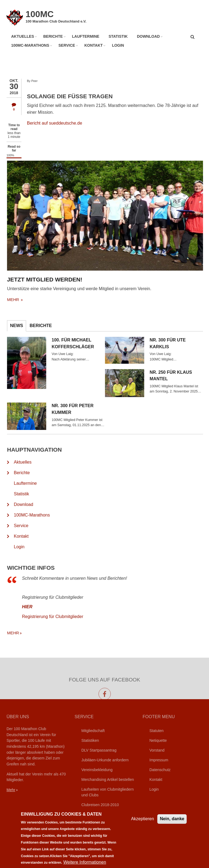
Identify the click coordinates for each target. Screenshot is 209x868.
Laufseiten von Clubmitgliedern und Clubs (107, 792)
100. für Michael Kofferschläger (91, 343)
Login (118, 45)
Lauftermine (86, 36)
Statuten (156, 731)
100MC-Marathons (30, 45)
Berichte (53, 36)
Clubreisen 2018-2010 (100, 805)
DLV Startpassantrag (99, 750)
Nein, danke (172, 825)
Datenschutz (160, 770)
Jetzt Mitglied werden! (62, 279)
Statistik (118, 36)
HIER (45, 607)
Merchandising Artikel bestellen (108, 780)
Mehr (11, 790)
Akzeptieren (142, 825)
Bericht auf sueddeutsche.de (55, 123)
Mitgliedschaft (93, 731)
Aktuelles (23, 36)
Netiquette (158, 740)
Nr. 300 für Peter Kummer (90, 409)
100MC (40, 14)
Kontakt (93, 45)
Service (67, 45)
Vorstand (157, 750)
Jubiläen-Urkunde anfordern (105, 760)
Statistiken (90, 740)
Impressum (159, 760)
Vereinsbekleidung (97, 770)
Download (148, 36)
